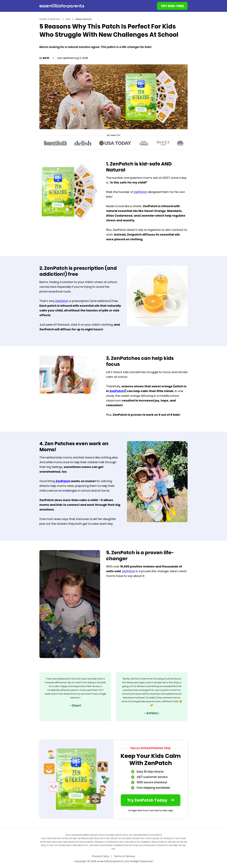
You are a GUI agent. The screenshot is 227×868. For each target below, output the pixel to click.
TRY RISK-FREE (172, 6)
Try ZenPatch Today (151, 801)
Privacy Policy (101, 856)
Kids (68, 19)
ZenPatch (140, 192)
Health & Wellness (50, 19)
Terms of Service (124, 856)
